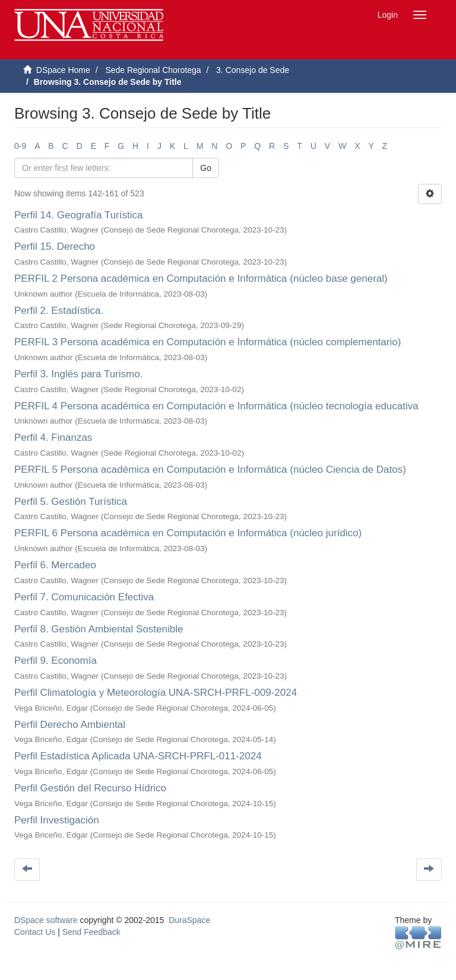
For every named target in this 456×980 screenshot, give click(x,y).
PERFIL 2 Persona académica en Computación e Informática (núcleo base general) (201, 279)
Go (206, 168)
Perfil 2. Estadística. (59, 311)
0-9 (20, 146)
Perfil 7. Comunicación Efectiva (84, 597)
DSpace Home (63, 70)
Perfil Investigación (57, 820)
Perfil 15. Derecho (55, 246)
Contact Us (35, 932)
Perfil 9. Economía (56, 661)
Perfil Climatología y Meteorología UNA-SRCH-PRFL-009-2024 (156, 693)
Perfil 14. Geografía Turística (78, 215)
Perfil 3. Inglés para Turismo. (78, 374)
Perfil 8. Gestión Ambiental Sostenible (99, 629)
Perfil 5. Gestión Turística (71, 502)
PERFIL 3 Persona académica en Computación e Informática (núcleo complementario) (208, 342)
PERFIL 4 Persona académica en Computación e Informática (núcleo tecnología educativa (216, 406)
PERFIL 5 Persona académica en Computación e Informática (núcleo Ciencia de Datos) (210, 470)
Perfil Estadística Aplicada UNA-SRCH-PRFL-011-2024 (138, 756)
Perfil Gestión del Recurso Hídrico (90, 788)
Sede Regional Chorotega (153, 70)
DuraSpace (189, 920)
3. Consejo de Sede (253, 70)
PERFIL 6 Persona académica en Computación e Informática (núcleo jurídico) (188, 533)
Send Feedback (91, 932)
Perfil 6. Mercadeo (55, 565)
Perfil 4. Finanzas (53, 437)
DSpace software (46, 920)
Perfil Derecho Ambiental (70, 725)
